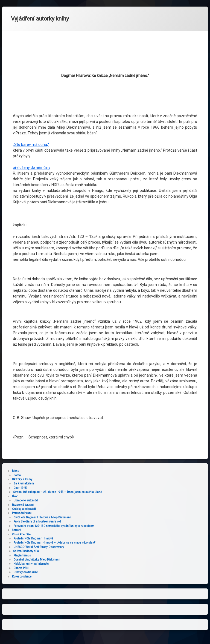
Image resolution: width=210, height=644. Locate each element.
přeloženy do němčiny (32, 92)
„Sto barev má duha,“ (31, 69)
